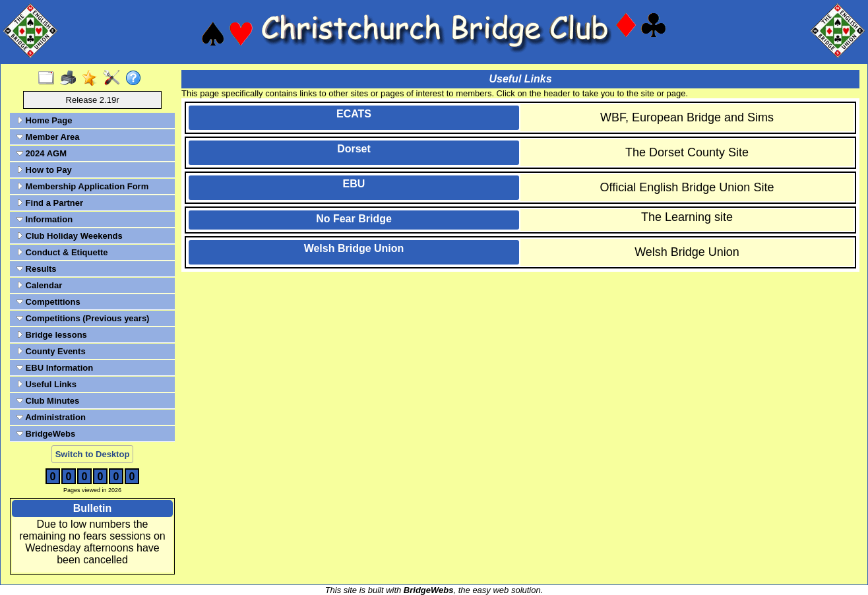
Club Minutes (48, 401)
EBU (354, 184)
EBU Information (55, 368)
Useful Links (46, 384)
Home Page (44, 120)
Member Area (48, 137)
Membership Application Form (82, 186)
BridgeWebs (46, 434)
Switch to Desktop (93, 454)
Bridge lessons (52, 335)
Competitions (48, 302)
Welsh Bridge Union (354, 248)
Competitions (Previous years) (83, 318)
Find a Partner (50, 203)
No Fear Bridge (354, 219)
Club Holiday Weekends (70, 236)
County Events (51, 351)
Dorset (354, 149)
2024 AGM (42, 153)
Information (45, 219)
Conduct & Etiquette (62, 252)
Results (37, 269)
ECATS (354, 114)
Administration (51, 417)
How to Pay (44, 170)
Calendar (39, 285)
